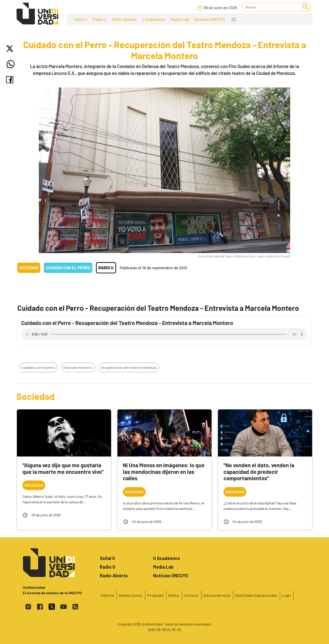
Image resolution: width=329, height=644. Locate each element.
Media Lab (180, 19)
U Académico (154, 19)
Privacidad (155, 595)
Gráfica (174, 595)
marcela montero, (78, 367)
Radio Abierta (124, 19)
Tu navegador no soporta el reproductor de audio (164, 334)
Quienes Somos (130, 595)
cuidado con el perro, (38, 367)
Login (286, 595)
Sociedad (29, 268)
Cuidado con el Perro (68, 268)
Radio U (100, 19)
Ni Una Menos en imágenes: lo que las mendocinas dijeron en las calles (164, 472)
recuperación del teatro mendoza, (129, 367)
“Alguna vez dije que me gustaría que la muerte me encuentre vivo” (63, 468)
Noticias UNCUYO (210, 19)
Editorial (107, 595)
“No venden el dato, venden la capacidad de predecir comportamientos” (259, 472)
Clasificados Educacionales (256, 595)
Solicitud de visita (217, 595)
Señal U (81, 19)
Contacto (191, 595)
